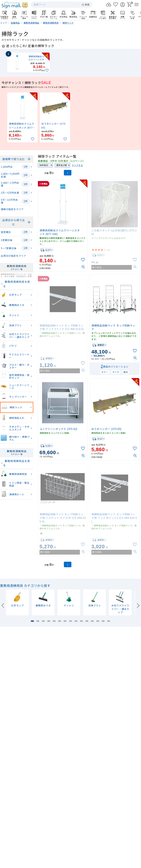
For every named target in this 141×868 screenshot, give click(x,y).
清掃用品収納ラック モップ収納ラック (113, 327)
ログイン (101, 834)
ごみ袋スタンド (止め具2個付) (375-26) (114, 232)
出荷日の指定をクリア (13, 256)
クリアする (77, 165)
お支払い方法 (101, 841)
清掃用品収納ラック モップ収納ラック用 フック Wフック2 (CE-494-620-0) (114, 518)
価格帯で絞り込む (14, 159)
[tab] (32, 621)
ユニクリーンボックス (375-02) (58, 429)
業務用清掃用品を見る (17, 463)
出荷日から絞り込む (14, 222)
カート (124, 834)
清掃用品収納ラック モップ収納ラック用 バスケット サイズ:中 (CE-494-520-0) (63, 518)
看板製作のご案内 (70, 720)
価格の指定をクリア (12, 209)
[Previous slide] (3, 605)
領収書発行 (124, 841)
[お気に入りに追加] (47, 70)
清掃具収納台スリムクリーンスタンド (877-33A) (60, 232)
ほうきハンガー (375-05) (106, 429)
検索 (85, 5)
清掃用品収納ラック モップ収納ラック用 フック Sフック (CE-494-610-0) (62, 327)
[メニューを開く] (136, 5)
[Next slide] (138, 605)
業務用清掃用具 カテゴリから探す (25, 586)
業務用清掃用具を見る (17, 284)
